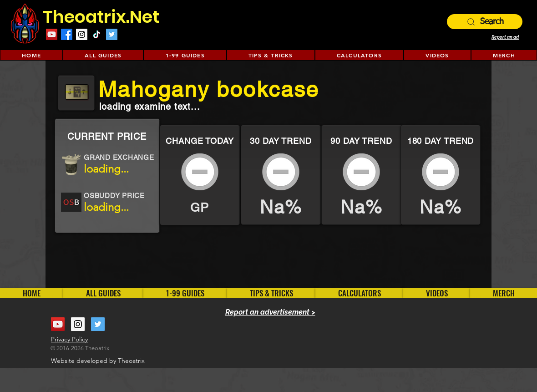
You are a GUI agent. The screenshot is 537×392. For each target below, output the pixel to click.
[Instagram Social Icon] (82, 34)
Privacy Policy (69, 339)
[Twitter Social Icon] (112, 34)
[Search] (485, 22)
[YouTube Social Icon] (52, 34)
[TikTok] (97, 34)
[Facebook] (67, 34)
